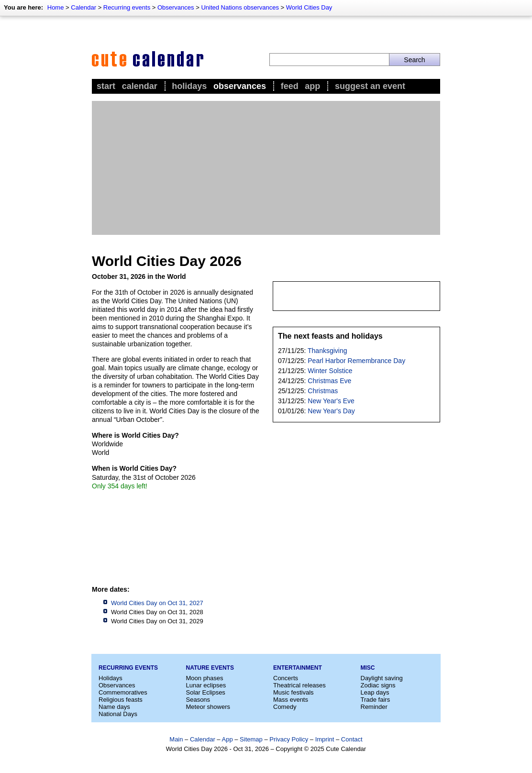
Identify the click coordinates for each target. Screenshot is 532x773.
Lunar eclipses (206, 685)
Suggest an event (370, 86)
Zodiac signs (378, 685)
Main (176, 739)
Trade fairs (376, 700)
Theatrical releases (299, 685)
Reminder (374, 707)
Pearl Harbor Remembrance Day (356, 361)
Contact (352, 739)
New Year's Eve (331, 401)
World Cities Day (309, 7)
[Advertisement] (266, 168)
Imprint (325, 739)
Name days (114, 707)
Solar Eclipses (206, 692)
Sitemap (251, 739)
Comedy (285, 707)
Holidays (189, 86)
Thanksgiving (327, 351)
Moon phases (205, 678)
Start (106, 86)
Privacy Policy (289, 739)
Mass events (291, 700)
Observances (176, 7)
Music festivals (294, 692)
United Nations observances (240, 7)
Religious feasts (121, 700)
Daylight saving (382, 678)
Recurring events (127, 7)
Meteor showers (208, 707)
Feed (290, 86)
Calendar (83, 7)
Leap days (375, 692)
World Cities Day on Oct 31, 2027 (157, 603)
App (312, 86)
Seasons (198, 700)
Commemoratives (123, 692)
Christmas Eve (329, 381)
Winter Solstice (330, 371)
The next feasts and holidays (330, 336)
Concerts (286, 678)
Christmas (323, 391)
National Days (118, 714)
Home (56, 7)
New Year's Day (331, 411)
